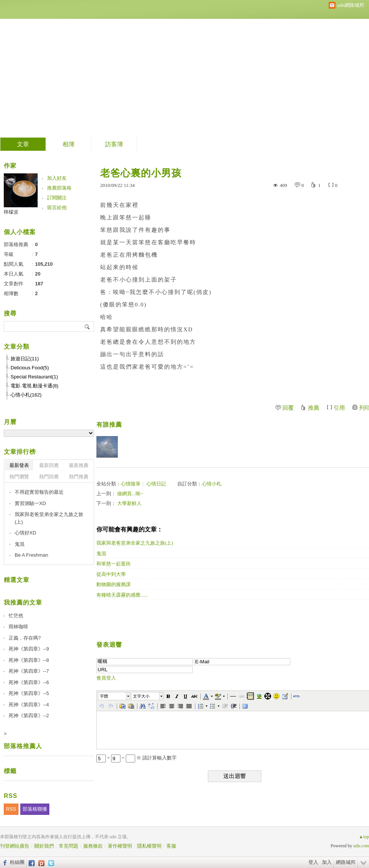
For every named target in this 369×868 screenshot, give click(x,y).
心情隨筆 (131, 484)
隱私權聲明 (149, 846)
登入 (313, 862)
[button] (114, 696)
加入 (327, 862)
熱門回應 (49, 477)
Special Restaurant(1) (34, 377)
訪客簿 (114, 144)
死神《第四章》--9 (29, 649)
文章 (23, 144)
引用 (339, 408)
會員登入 (106, 678)
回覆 (288, 408)
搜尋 (88, 326)
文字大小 (141, 696)
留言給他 (57, 207)
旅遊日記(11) (25, 359)
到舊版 (223, 69)
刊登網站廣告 (15, 846)
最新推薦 (79, 465)
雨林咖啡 (18, 627)
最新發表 (19, 465)
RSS (11, 809)
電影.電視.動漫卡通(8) (34, 386)
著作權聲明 (120, 846)
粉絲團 (17, 862)
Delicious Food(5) (30, 368)
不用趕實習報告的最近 (39, 492)
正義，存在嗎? (25, 638)
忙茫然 (16, 616)
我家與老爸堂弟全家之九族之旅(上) (49, 518)
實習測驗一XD (30, 503)
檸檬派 (11, 212)
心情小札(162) (26, 395)
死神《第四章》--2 (29, 716)
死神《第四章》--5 (29, 693)
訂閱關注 (57, 198)
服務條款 (93, 846)
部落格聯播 (35, 809)
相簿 (69, 144)
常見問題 (69, 846)
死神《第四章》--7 (29, 671)
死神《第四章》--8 (29, 660)
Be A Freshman (31, 555)
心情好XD (25, 533)
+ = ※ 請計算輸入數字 (136, 758)
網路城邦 (346, 862)
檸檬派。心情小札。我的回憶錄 (107, 66)
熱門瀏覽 (19, 477)
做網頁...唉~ (130, 494)
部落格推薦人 (23, 746)
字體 (104, 696)
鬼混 (20, 544)
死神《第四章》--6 (29, 682)
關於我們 (44, 846)
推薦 (314, 408)
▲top (364, 837)
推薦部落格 (59, 188)
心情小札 (212, 484)
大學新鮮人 (129, 503)
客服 (171, 846)
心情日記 (156, 484)
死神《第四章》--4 (29, 705)
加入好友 (57, 178)
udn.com (361, 846)
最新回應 (49, 465)
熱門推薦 (79, 477)
